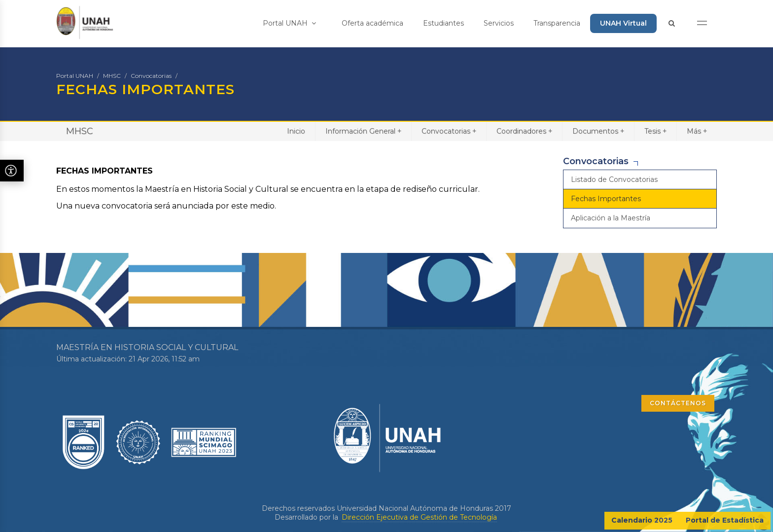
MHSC (112, 76)
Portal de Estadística (725, 520)
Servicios (499, 23)
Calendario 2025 (642, 520)
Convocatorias (151, 76)
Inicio (296, 131)
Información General (363, 131)
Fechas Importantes (606, 199)
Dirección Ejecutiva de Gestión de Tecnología (419, 517)
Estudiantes (443, 23)
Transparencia (557, 23)
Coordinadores (524, 131)
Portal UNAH (289, 23)
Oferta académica (372, 23)
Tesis (655, 131)
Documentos (598, 131)
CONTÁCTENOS (678, 403)
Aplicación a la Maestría (611, 218)
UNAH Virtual (623, 23)
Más (697, 131)
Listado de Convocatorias (614, 179)
